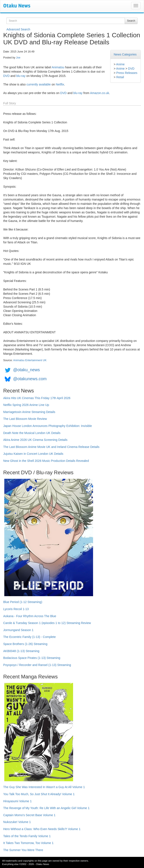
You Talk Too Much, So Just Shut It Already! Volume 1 (39, 794)
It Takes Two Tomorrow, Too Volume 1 (28, 843)
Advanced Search (18, 29)
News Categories (125, 54)
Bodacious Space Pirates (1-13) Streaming (32, 658)
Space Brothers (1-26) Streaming (25, 644)
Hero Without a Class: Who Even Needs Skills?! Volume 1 (42, 829)
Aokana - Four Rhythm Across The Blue (30, 616)
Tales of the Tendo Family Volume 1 (27, 836)
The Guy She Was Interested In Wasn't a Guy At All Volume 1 (44, 787)
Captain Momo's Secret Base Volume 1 (29, 815)
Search (131, 21)
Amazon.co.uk (100, 93)
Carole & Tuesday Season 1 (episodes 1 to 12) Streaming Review (47, 623)
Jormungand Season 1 (18, 630)
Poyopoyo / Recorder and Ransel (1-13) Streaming (37, 665)
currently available (39, 84)
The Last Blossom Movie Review (25, 419)
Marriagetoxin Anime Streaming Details (29, 412)
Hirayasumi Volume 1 (17, 801)
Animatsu (58, 67)
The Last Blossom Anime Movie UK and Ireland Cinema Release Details (51, 447)
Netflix (60, 84)
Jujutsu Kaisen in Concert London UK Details (33, 454)
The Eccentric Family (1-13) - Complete (29, 637)
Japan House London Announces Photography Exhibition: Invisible (48, 426)
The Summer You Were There (23, 850)
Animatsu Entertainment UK (30, 360)
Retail (120, 77)
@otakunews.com (30, 379)
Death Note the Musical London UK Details (32, 433)
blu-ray (21, 76)
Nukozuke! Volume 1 (17, 822)
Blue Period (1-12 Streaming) (23, 602)
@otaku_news (26, 370)
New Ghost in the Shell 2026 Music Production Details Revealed (46, 461)
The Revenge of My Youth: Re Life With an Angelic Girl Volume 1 (46, 808)
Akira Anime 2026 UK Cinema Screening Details (35, 440)
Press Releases (127, 73)
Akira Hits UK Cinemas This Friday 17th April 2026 (37, 398)
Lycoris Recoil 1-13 (16, 609)
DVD (131, 69)
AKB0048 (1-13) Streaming (21, 651)
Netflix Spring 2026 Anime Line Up (26, 405)
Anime (120, 64)
